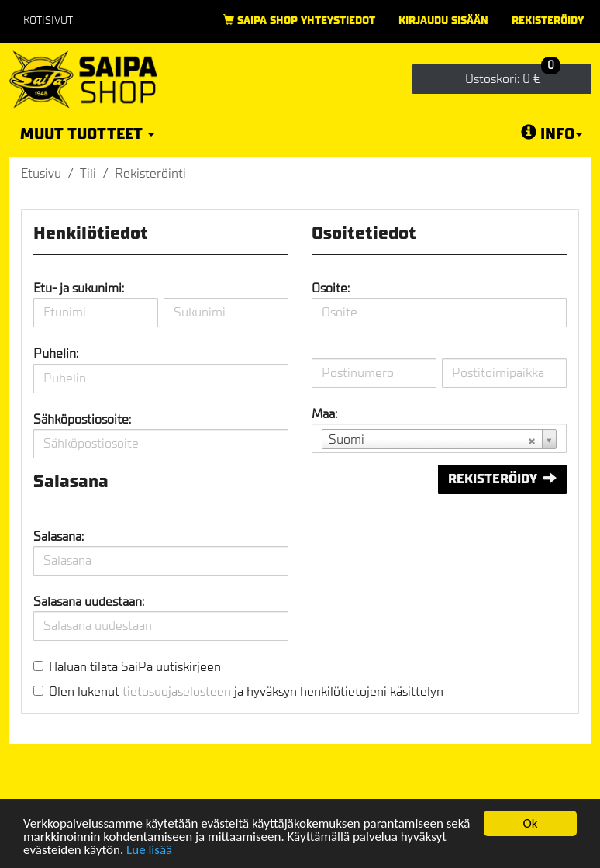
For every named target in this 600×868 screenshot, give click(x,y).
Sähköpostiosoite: (82, 419)
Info (552, 133)
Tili (88, 173)
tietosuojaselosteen (177, 692)
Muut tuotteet (87, 134)
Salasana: (59, 536)
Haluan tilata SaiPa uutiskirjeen (135, 667)
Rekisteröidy (548, 21)
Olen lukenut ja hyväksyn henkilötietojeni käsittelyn (246, 692)
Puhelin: (56, 353)
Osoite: (331, 288)
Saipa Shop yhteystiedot (299, 21)
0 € (513, 76)
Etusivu (41, 173)
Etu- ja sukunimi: (79, 288)
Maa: (324, 414)
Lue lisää (149, 851)
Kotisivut (48, 21)
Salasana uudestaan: (89, 602)
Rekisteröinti (150, 173)
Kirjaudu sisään (443, 21)
